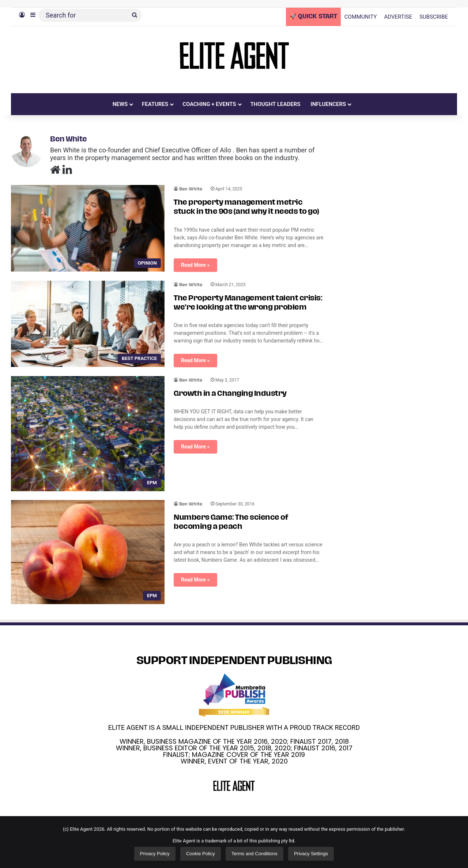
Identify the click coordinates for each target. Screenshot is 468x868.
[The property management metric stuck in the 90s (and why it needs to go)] (88, 228)
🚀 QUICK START (313, 17)
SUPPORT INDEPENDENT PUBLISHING (234, 661)
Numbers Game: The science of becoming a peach (231, 522)
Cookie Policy (201, 854)
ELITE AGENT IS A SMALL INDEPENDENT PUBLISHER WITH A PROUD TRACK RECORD (234, 727)
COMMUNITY (361, 17)
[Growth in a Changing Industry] (88, 434)
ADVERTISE (398, 17)
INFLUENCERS (328, 104)
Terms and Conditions (254, 854)
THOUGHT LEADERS (275, 104)
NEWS (120, 104)
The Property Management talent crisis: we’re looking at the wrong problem (248, 303)
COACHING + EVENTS (209, 104)
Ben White (69, 140)
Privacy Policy (155, 854)
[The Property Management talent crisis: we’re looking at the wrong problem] (88, 324)
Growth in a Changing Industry (230, 394)
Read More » (195, 265)
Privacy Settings (311, 854)
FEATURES (155, 104)
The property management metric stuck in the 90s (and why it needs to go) (246, 207)
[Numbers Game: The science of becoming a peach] (88, 552)
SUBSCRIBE (434, 17)
